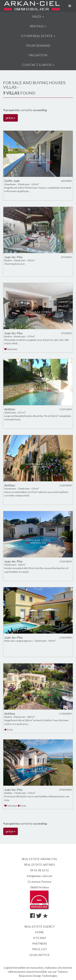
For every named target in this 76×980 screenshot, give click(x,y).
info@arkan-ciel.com (40, 876)
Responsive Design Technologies (38, 976)
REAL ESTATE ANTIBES (40, 865)
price (11, 118)
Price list (40, 949)
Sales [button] (38, 16)
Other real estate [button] (38, 36)
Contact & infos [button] (38, 65)
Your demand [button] (38, 45)
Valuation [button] (38, 55)
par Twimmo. (60, 972)
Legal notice (40, 955)
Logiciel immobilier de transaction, (24, 968)
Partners (40, 943)
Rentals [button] (38, 26)
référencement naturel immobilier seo (30, 972)
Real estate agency (40, 926)
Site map (40, 938)
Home (40, 932)
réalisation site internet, (58, 968)
